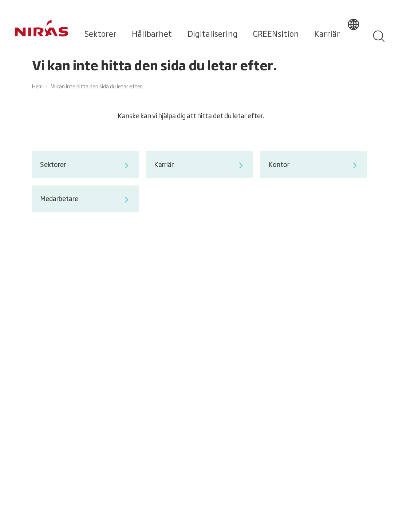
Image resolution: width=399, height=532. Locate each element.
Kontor (314, 165)
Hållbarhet (152, 35)
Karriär (327, 35)
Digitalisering (213, 35)
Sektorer (100, 35)
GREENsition (276, 35)
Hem (37, 87)
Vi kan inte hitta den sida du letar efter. (97, 87)
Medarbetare (85, 200)
